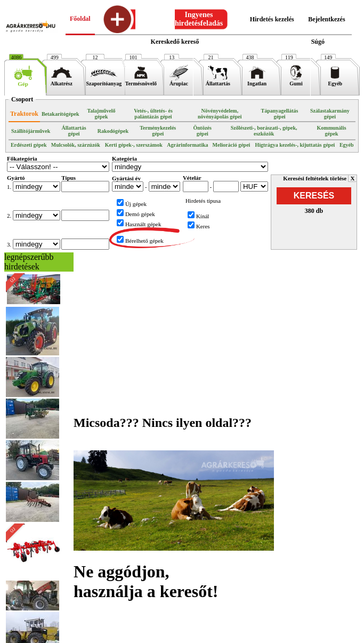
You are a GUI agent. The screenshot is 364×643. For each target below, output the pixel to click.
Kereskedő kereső (175, 42)
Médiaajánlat (123, 638)
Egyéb (335, 81)
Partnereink (223, 638)
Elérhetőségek (268, 638)
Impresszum (79, 638)
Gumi (296, 81)
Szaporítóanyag (104, 81)
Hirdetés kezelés (272, 19)
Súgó (318, 42)
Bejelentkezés (326, 19)
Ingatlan (257, 81)
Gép (23, 81)
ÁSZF (193, 638)
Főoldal (80, 19)
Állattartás (218, 81)
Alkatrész (62, 81)
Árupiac (179, 81)
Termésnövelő (141, 81)
